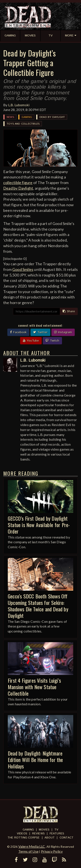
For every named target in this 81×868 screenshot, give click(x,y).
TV (56, 830)
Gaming (27, 117)
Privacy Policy (52, 851)
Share (69, 311)
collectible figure (18, 183)
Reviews (38, 834)
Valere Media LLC (32, 846)
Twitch (52, 341)
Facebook (18, 332)
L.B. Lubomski (19, 105)
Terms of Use (28, 851)
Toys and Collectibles (23, 124)
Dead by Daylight (52, 117)
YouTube (31, 341)
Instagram (63, 332)
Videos (22, 834)
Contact (67, 838)
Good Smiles (23, 269)
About (50, 838)
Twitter (40, 332)
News (10, 117)
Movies (44, 830)
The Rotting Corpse (24, 838)
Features (57, 834)
